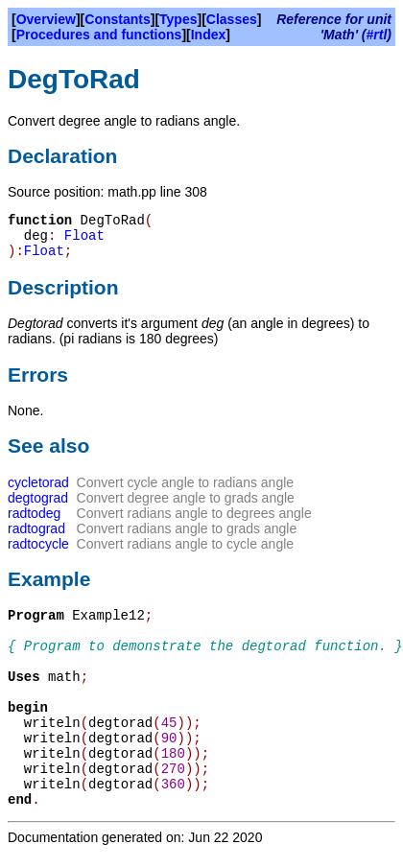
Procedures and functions (99, 35)
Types (178, 19)
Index (209, 35)
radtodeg (34, 513)
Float (84, 236)
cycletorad (38, 482)
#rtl (377, 35)
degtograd (38, 498)
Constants (117, 19)
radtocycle (38, 544)
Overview (46, 19)
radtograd (36, 528)
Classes (232, 19)
